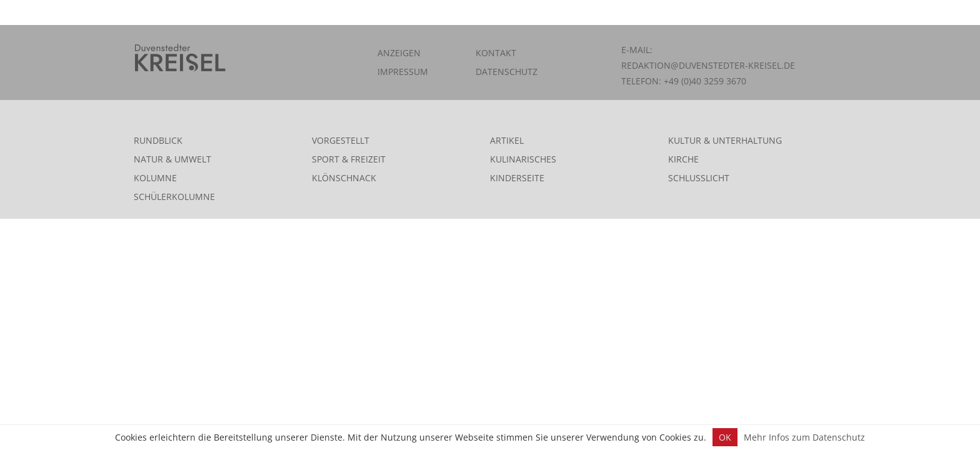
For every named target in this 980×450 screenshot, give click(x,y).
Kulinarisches (523, 159)
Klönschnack (344, 178)
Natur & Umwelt (172, 159)
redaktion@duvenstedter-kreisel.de (708, 65)
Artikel (507, 140)
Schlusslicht (699, 178)
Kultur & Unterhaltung (725, 140)
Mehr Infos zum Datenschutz (804, 437)
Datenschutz (507, 72)
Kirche (683, 159)
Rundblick (158, 140)
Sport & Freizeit (349, 159)
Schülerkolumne (174, 197)
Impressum (403, 72)
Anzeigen (399, 53)
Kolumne (155, 178)
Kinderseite (517, 178)
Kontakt (496, 53)
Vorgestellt (341, 140)
